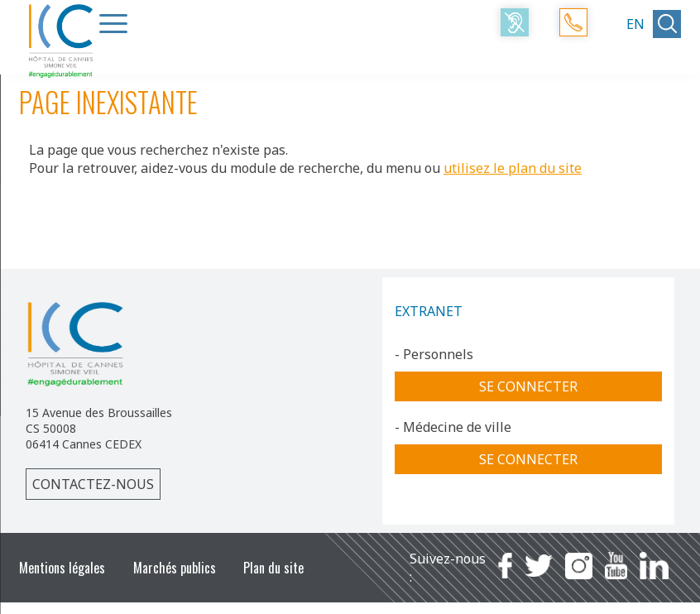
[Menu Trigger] (113, 23)
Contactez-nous (93, 484)
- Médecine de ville (453, 427)
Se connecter (528, 386)
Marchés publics (175, 568)
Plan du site (273, 568)
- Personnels (434, 354)
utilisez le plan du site (513, 168)
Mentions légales (62, 568)
